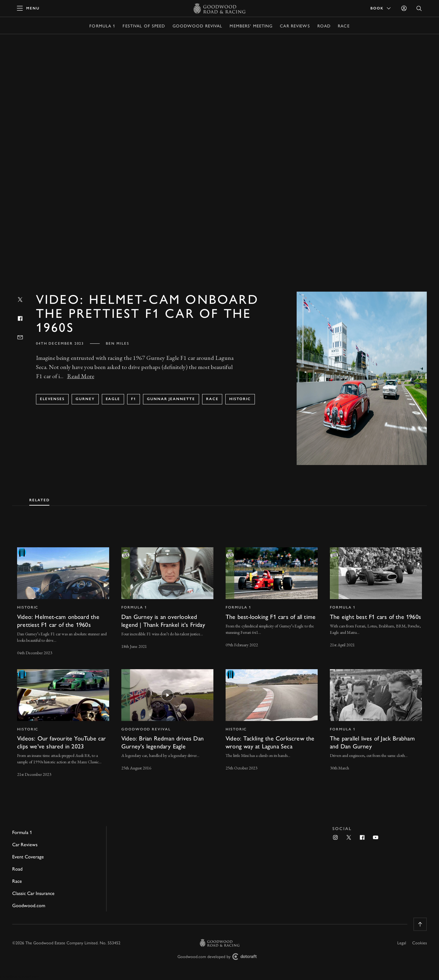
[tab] (39, 499)
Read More (81, 376)
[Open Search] (419, 8)
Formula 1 (102, 26)
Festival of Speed (144, 26)
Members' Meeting (251, 26)
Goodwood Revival (198, 26)
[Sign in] (404, 8)
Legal (402, 943)
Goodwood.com (29, 905)
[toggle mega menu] (28, 8)
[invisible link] (63, 602)
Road (324, 26)
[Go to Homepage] (220, 8)
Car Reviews (295, 26)
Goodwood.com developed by (220, 957)
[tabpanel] (220, 657)
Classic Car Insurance (33, 893)
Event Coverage (28, 856)
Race (344, 26)
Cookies (419, 943)
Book (381, 8)
